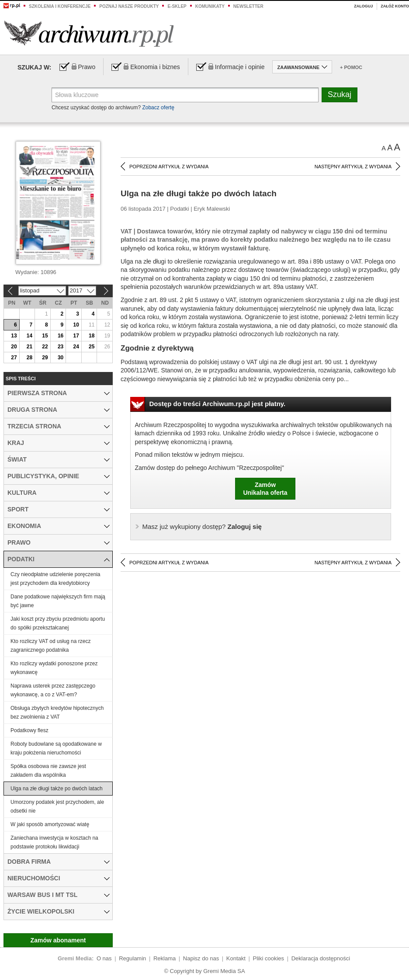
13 (14, 336)
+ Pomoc (351, 67)
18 (92, 336)
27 (14, 358)
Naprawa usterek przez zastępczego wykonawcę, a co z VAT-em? (53, 690)
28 (29, 358)
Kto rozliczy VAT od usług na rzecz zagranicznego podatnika (50, 646)
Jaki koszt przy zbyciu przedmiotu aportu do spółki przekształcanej (58, 623)
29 (45, 358)
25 (92, 347)
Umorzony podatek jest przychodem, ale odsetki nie (57, 806)
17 (76, 336)
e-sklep (177, 6)
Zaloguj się (202, 526)
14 (29, 336)
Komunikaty (210, 6)
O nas (104, 958)
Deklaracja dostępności (321, 958)
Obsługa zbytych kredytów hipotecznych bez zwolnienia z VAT (57, 712)
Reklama (165, 958)
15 (45, 336)
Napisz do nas (201, 958)
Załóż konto (395, 6)
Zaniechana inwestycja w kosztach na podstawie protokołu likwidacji (54, 842)
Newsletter (248, 6)
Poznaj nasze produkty (129, 6)
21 (29, 347)
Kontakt (236, 958)
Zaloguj (363, 6)
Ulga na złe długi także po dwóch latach (57, 789)
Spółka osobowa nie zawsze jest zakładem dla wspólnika (48, 771)
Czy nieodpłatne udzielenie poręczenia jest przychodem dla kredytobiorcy (55, 579)
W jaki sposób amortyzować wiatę (50, 824)
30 (61, 358)
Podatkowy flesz (29, 730)
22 (45, 347)
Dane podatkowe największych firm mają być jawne (58, 601)
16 (61, 336)
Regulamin (132, 958)
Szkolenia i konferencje (60, 6)
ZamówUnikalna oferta (265, 489)
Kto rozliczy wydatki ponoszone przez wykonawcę (54, 668)
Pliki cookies (269, 958)
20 (14, 347)
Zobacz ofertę (158, 108)
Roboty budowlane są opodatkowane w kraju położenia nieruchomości (56, 748)
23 (61, 347)
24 (76, 347)
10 (76, 325)
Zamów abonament (58, 940)
